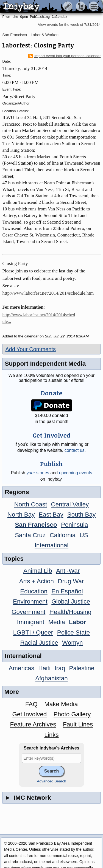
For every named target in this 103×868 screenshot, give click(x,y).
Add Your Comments (30, 349)
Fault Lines (78, 724)
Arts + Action (37, 581)
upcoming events (76, 473)
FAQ (31, 704)
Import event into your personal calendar (65, 56)
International (51, 545)
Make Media (61, 704)
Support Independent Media (45, 364)
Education (34, 591)
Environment (30, 601)
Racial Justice (39, 643)
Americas (21, 668)
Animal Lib (38, 571)
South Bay (81, 515)
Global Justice (71, 601)
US (84, 535)
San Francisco (14, 35)
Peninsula (74, 525)
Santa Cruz (30, 535)
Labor (77, 622)
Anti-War (68, 571)
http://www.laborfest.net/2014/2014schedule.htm (48, 293)
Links (51, 735)
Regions (17, 492)
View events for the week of (69, 25)
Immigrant (31, 622)
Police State (74, 632)
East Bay (51, 515)
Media (57, 622)
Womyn (72, 643)
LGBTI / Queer (33, 632)
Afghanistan (51, 678)
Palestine (82, 668)
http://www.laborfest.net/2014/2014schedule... (39, 318)
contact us (75, 450)
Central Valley (70, 504)
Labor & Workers (45, 35)
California (63, 535)
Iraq (60, 668)
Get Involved (30, 714)
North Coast (31, 504)
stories (38, 473)
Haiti (44, 668)
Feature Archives (33, 724)
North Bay (21, 515)
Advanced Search (51, 781)
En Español (67, 591)
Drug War (71, 581)
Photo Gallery (72, 714)
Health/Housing (70, 612)
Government (28, 612)
